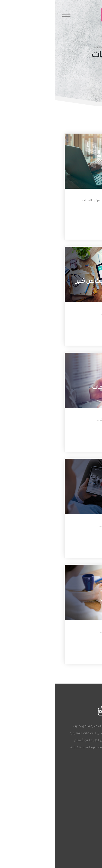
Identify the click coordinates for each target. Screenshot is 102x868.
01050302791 (76, 777)
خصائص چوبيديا (79, 847)
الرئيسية (59, 47)
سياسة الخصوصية (77, 863)
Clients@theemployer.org (67, 789)
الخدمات (84, 855)
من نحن (84, 831)
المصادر (84, 839)
